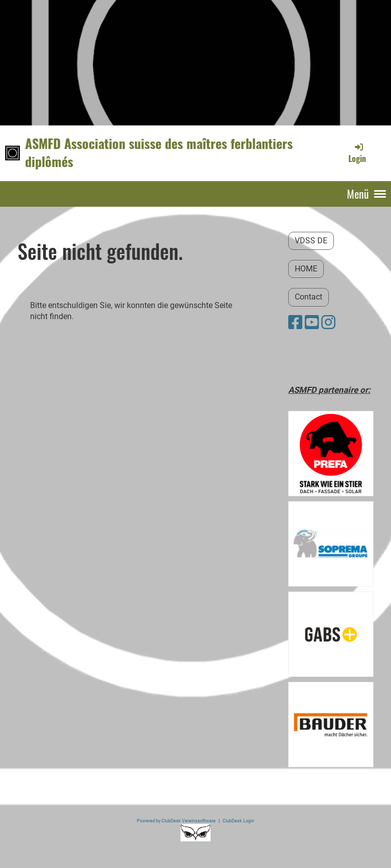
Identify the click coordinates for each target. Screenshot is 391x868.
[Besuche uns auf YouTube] (312, 323)
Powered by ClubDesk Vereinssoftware (176, 821)
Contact (309, 297)
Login (357, 153)
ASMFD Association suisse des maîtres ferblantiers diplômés (159, 153)
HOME (306, 269)
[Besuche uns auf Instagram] (328, 323)
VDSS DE (311, 241)
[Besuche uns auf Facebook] (295, 323)
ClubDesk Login (238, 821)
